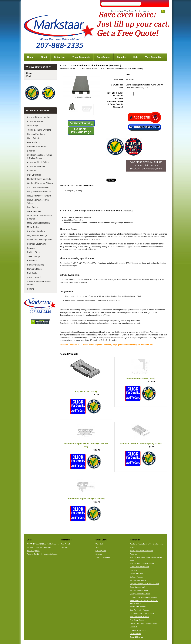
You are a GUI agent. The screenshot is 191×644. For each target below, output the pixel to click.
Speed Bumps (34, 256)
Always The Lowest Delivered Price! (143, 624)
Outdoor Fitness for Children (40, 183)
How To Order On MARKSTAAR (142, 563)
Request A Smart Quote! (139, 591)
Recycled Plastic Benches (39, 192)
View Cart (99, 544)
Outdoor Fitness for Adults (39, 179)
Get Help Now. (117, 11)
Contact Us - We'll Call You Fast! (142, 613)
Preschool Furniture (36, 231)
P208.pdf (69, 191)
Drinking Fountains (36, 134)
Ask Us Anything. (33, 551)
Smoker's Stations (36, 265)
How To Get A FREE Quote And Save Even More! (146, 559)
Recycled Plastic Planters (39, 196)
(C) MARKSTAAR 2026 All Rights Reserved (43, 544)
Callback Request (137, 577)
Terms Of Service (136, 637)
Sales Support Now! (137, 587)
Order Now (60, 57)
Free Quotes (104, 57)
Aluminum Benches (36, 166)
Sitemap (99, 554)
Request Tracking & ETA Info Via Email (145, 584)
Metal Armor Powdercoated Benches (40, 217)
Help (136, 57)
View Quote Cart (132, 11)
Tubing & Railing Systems (39, 130)
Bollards (31, 151)
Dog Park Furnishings (37, 235)
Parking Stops (34, 252)
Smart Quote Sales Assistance (141, 551)
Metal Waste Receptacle (38, 223)
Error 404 (133, 627)
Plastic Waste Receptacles (39, 240)
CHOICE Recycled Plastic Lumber (39, 283)
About (44, 57)
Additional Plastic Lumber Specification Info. (146, 544)
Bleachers (32, 171)
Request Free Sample (138, 580)
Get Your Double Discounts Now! (39, 547)
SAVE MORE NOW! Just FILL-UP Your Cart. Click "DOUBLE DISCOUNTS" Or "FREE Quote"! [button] (146, 165)
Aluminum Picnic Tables (38, 162)
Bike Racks (32, 207)
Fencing (31, 248)
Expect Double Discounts (139, 567)
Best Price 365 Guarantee (140, 617)
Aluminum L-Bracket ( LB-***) (141, 378)
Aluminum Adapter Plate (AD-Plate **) (86, 499)
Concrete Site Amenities (38, 187)
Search (98, 547)
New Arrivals (66, 544)
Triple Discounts (81, 57)
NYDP (132, 547)
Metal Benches (34, 211)
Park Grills (32, 273)
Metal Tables (33, 227)
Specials (64, 547)
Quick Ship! (33, 126)
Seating (31, 289)
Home (30, 57)
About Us (133, 554)
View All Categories (103, 557)
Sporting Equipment (36, 244)
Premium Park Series (37, 147)
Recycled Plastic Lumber (39, 117)
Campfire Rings (34, 269)
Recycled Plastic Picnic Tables (38, 201)
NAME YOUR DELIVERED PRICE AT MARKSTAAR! (144, 602)
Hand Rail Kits (34, 138)
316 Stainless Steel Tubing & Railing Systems (40, 157)
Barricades (32, 261)
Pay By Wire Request (138, 606)
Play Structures (34, 175)
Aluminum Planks (68, 68)
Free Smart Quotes (137, 620)
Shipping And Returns (138, 630)
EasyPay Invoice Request (140, 610)
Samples (122, 57)
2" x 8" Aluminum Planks (86, 68)
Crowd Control (34, 277)
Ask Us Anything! (136, 573)
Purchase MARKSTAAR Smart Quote (144, 597)
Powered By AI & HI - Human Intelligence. (42, 554)
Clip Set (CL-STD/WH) (86, 391)
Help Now (134, 570)
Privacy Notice (135, 634)
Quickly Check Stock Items (140, 594)
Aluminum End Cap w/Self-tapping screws (141, 443)
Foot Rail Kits (33, 142)
